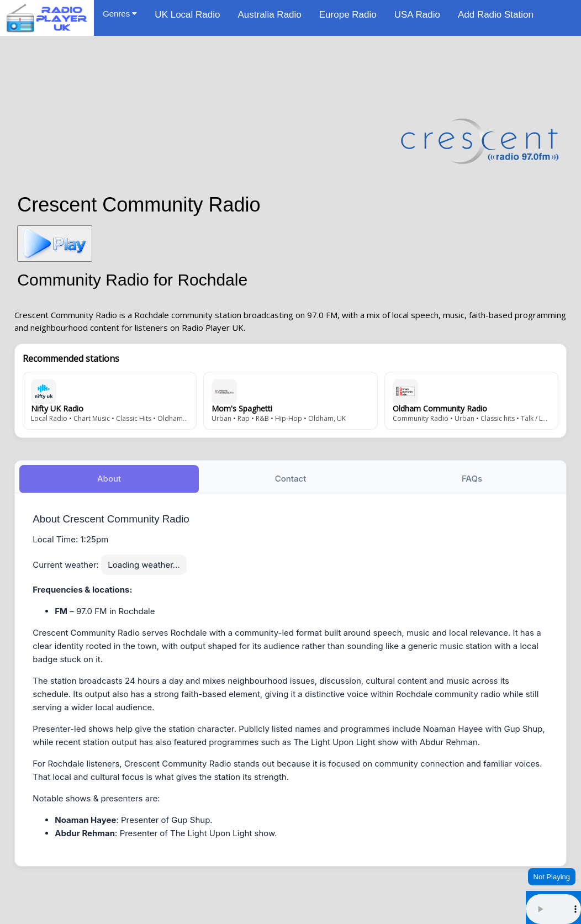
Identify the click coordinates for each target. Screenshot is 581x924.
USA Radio (417, 15)
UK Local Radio (187, 15)
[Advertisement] (290, 73)
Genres (120, 14)
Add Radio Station (496, 15)
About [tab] (109, 477)
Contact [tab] (291, 477)
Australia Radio (269, 15)
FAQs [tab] (472, 477)
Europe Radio (348, 15)
